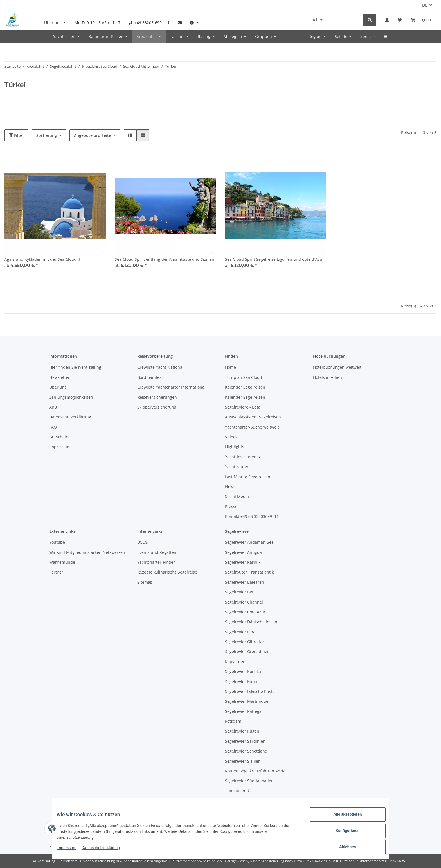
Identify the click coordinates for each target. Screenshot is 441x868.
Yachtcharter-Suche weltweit (252, 427)
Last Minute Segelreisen (248, 477)
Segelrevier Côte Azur (245, 612)
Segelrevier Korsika (243, 671)
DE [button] (425, 5)
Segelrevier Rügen (242, 731)
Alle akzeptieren (343, 819)
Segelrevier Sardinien (245, 741)
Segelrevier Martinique (247, 701)
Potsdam (233, 721)
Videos (231, 437)
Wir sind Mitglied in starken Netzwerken (87, 552)
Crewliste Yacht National (160, 367)
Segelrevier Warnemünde (249, 801)
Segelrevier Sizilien (243, 761)
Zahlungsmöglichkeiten (71, 397)
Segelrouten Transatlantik (249, 572)
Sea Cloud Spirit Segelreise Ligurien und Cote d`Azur (274, 259)
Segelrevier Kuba (241, 682)
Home (230, 367)
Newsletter (59, 377)
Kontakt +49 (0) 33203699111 (252, 516)
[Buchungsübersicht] (421, 20)
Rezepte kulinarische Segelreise (167, 572)
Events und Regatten (157, 552)
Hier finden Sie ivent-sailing (75, 367)
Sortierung (47, 135)
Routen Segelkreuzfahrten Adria (255, 771)
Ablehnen (343, 848)
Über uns (58, 387)
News (230, 487)
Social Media (237, 496)
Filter (16, 135)
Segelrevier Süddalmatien (249, 781)
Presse (231, 506)
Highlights (235, 447)
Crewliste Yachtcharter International (171, 387)
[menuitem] (55, 23)
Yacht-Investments (242, 457)
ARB (53, 407)
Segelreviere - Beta (243, 407)
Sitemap (145, 582)
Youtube (57, 542)
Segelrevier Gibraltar (245, 642)
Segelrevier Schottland (246, 751)
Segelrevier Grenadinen (247, 651)
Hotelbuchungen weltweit (337, 367)
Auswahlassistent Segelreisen (253, 417)
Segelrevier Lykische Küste (250, 691)
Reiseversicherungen (157, 397)
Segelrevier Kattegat (244, 711)
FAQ (53, 427)
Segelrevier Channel (244, 602)
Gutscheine (60, 437)
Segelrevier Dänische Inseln (251, 622)
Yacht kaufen (237, 467)
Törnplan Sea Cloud (244, 377)
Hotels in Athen (328, 377)
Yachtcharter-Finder (156, 562)
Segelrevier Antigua (243, 552)
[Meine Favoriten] (400, 20)
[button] (387, 20)
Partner (56, 572)
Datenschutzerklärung (105, 851)
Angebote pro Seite (93, 135)
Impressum (71, 851)
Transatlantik (237, 791)
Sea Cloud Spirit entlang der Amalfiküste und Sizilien (165, 259)
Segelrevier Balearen (245, 582)
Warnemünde (62, 562)
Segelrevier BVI (239, 592)
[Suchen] (334, 20)
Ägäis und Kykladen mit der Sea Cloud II (42, 259)
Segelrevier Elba (240, 632)
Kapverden (235, 662)
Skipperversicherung (157, 407)
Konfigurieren (343, 833)
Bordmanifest (150, 377)
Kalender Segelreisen (245, 387)
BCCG (142, 542)
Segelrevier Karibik (243, 562)
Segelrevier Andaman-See (249, 542)
